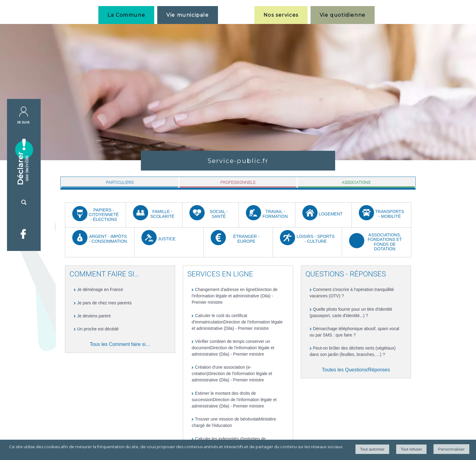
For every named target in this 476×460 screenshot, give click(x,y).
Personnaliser (451, 449)
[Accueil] (236, 15)
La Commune (126, 15)
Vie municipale (187, 15)
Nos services (281, 15)
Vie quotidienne (343, 15)
